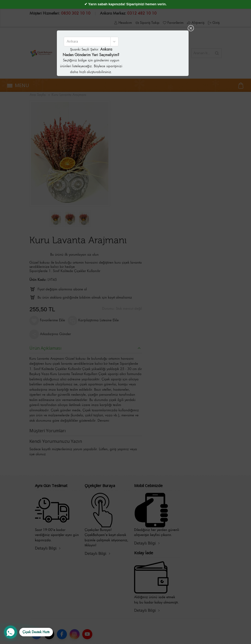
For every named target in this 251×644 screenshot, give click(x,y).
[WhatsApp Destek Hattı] (28, 632)
